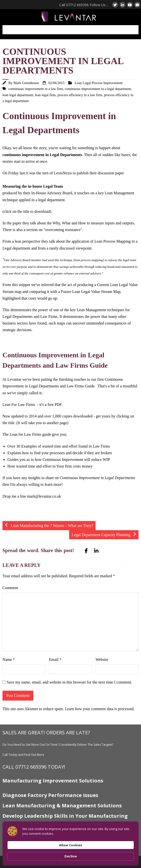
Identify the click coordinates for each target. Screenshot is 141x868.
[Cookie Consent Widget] (70, 843)
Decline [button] (71, 856)
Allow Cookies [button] (70, 845)
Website (102, 660)
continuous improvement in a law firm (36, 89)
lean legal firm (45, 95)
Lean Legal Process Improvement (99, 83)
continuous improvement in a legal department (98, 89)
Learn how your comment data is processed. (100, 709)
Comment (10, 588)
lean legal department (18, 95)
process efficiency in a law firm (80, 95)
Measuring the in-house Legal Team (33, 186)
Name (9, 660)
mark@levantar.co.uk (44, 496)
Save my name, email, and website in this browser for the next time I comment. (69, 682)
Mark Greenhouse (26, 83)
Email (55, 660)
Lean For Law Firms (19, 405)
